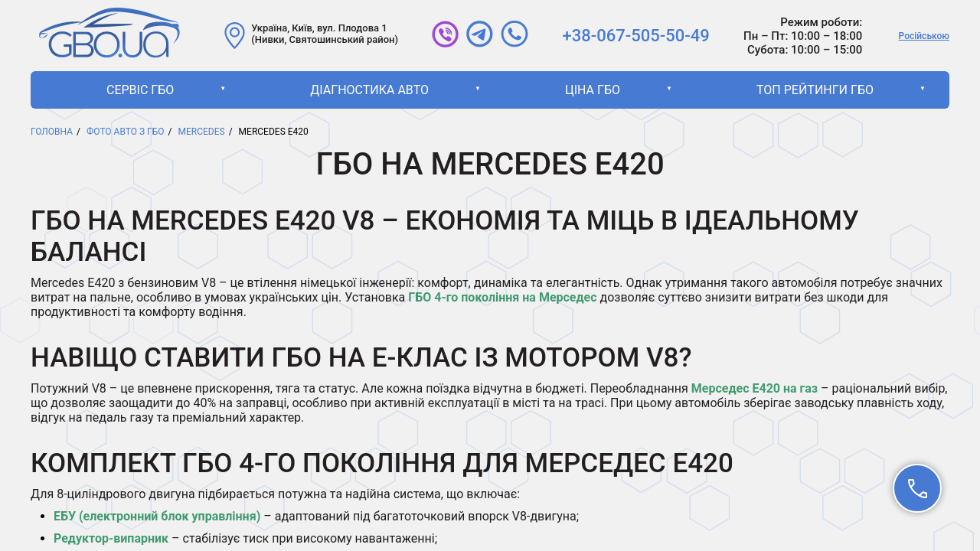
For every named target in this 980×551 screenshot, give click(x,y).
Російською (924, 36)
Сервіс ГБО (140, 90)
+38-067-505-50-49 (636, 36)
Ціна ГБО (593, 90)
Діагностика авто (369, 90)
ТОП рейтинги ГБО (815, 90)
